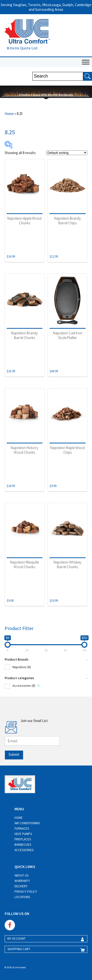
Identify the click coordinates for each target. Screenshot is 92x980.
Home (9, 114)
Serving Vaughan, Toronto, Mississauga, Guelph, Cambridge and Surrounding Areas (46, 7)
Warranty (22, 881)
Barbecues (23, 845)
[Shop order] (67, 153)
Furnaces (22, 828)
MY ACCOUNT (16, 939)
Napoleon (22, 667)
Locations (22, 897)
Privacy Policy (26, 892)
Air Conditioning (27, 823)
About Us (21, 875)
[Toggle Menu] (86, 62)
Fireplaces (23, 839)
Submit (14, 754)
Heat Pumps (23, 834)
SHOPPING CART (19, 949)
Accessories (24, 686)
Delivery (21, 886)
